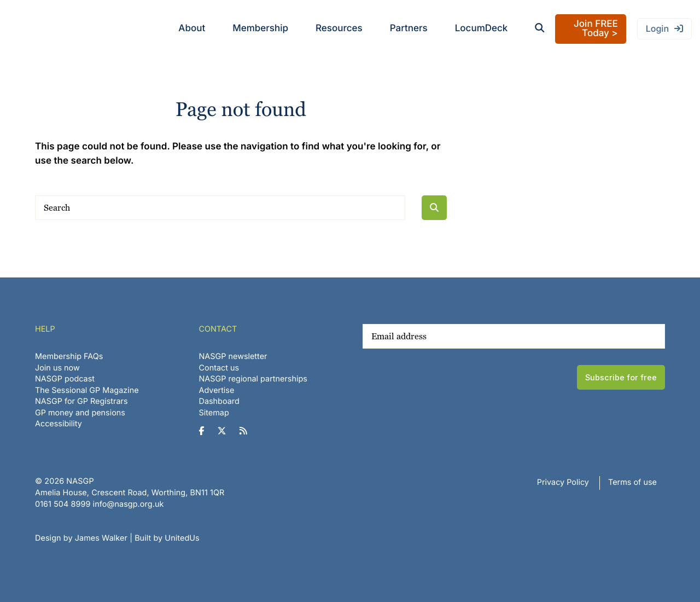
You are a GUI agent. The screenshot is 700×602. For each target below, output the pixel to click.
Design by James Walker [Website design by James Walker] (81, 538)
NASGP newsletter (233, 357)
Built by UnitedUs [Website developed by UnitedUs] (167, 538)
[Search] (220, 208)
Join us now (57, 368)
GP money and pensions (80, 413)
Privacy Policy (563, 482)
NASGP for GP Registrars (81, 401)
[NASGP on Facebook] (206, 431)
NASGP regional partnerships (253, 379)
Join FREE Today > (596, 29)
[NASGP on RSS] (247, 431)
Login (657, 28)
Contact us (219, 368)
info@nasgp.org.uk (129, 504)
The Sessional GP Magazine (87, 390)
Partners (409, 28)
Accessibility (59, 424)
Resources (339, 28)
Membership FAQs (69, 357)
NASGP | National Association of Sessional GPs (51, 29)
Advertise (217, 390)
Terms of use (632, 482)
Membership (260, 28)
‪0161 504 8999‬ (63, 504)
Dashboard (219, 401)
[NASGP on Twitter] (226, 431)
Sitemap (214, 413)
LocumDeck (482, 28)
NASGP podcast (65, 379)
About (192, 28)
